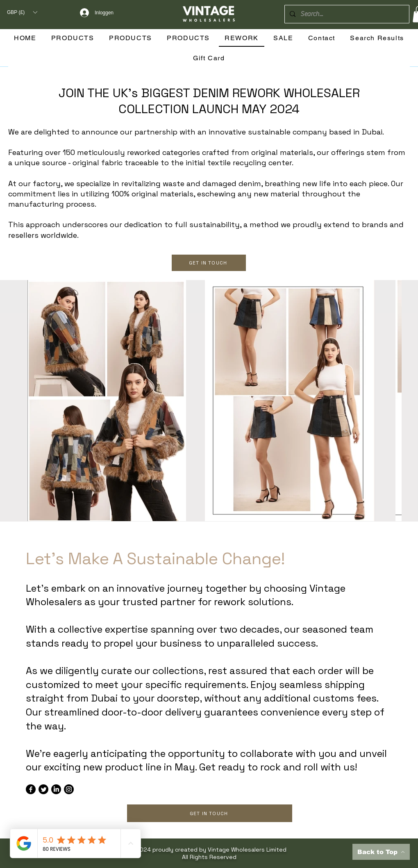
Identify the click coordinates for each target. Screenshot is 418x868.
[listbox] (22, 12)
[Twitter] (43, 789)
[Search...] (346, 14)
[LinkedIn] (56, 789)
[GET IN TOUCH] (209, 263)
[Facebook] (31, 789)
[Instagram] (69, 789)
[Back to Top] (381, 852)
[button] (22, 12)
